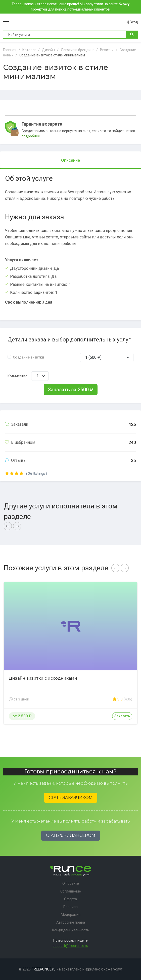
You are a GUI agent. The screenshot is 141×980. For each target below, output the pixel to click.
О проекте (71, 883)
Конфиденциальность (71, 930)
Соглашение (71, 891)
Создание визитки (28, 357)
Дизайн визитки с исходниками (43, 678)
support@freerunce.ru (70, 946)
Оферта (70, 899)
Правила (70, 907)
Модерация (71, 915)
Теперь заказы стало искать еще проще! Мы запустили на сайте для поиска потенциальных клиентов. (70, 7)
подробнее (31, 136)
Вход (132, 22)
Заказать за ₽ (71, 390)
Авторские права (71, 922)
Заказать (122, 716)
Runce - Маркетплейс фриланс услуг (67, 22)
